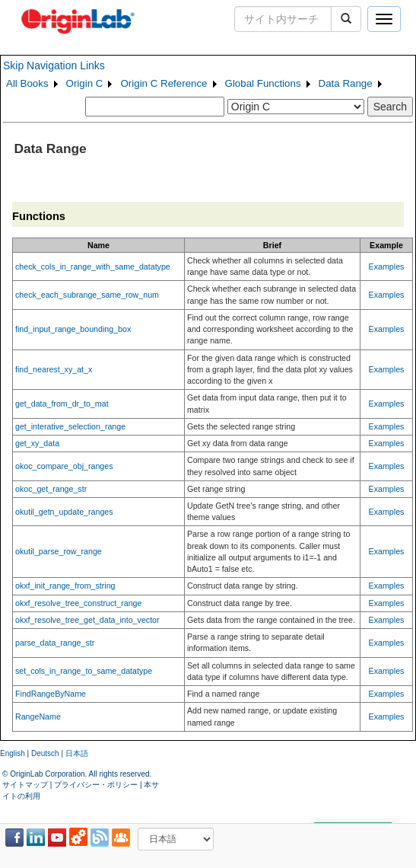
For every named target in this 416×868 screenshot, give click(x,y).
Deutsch (45, 753)
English (13, 753)
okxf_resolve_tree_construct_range (78, 603)
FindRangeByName (51, 694)
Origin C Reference (164, 83)
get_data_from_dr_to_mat (62, 404)
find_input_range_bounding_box (73, 329)
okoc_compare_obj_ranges (64, 466)
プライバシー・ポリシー (96, 785)
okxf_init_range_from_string (65, 586)
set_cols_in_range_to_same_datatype (84, 671)
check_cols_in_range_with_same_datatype (93, 266)
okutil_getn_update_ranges (64, 512)
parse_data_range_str (55, 643)
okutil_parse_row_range (59, 551)
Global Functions (263, 83)
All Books (27, 83)
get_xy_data (37, 443)
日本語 (77, 753)
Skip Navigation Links (54, 65)
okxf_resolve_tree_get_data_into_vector (87, 620)
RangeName (38, 716)
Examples (387, 266)
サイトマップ (25, 785)
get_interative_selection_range (70, 426)
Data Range (346, 83)
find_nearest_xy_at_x (54, 369)
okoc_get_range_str (51, 489)
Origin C (85, 83)
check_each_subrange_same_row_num (87, 295)
